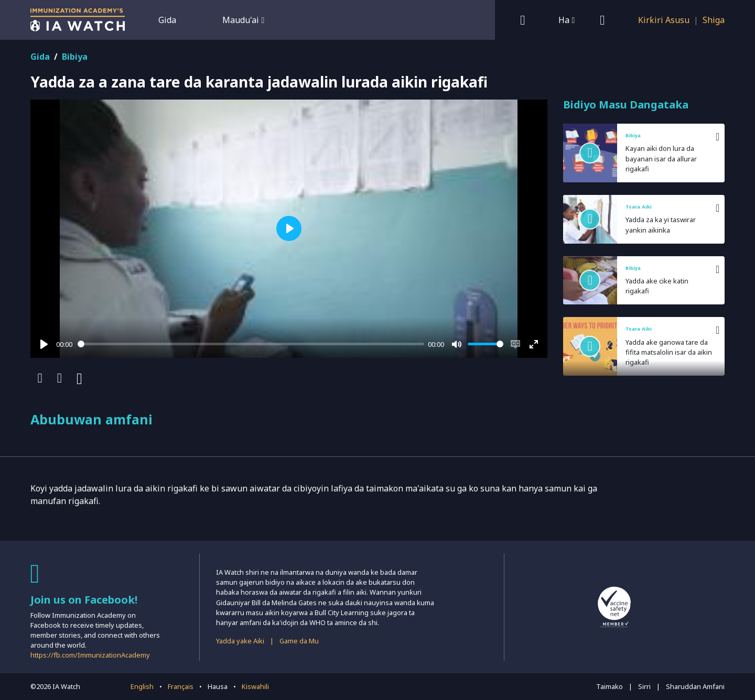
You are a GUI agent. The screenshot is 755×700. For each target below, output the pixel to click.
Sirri (644, 686)
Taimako (610, 686)
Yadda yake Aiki (240, 641)
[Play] (44, 344)
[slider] (251, 344)
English (142, 686)
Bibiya (75, 57)
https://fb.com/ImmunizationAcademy (90, 655)
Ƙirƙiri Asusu (664, 20)
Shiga (714, 20)
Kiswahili (255, 686)
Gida (167, 20)
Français (181, 686)
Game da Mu (299, 641)
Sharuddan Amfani (695, 686)
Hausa (218, 686)
